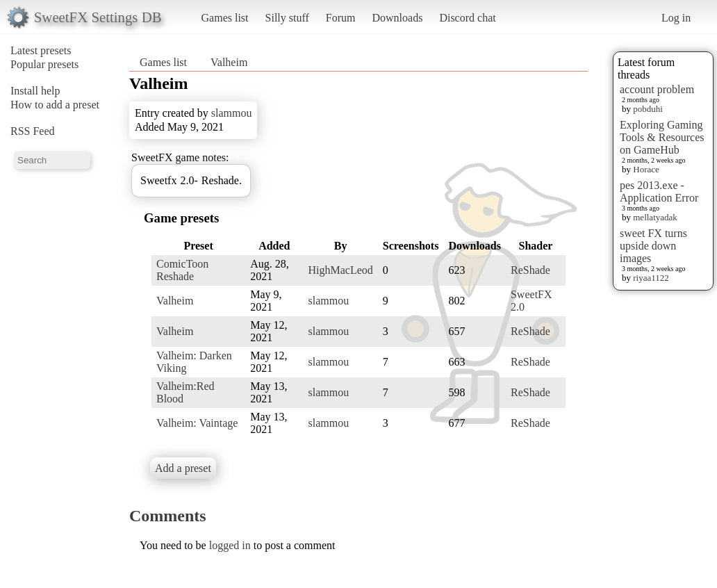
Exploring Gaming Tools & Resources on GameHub (662, 137)
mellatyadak (655, 217)
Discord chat (467, 18)
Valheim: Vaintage (197, 423)
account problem (657, 89)
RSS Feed (33, 131)
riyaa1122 (651, 278)
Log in (676, 18)
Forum (341, 18)
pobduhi (648, 109)
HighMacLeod (340, 270)
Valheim (229, 62)
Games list (225, 18)
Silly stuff (287, 18)
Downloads (397, 18)
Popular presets (44, 64)
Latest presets (41, 50)
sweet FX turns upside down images (653, 246)
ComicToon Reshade (182, 270)
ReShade (530, 270)
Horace (646, 169)
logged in (230, 545)
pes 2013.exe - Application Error (659, 191)
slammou (232, 113)
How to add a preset (55, 105)
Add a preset (183, 468)
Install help (35, 91)
